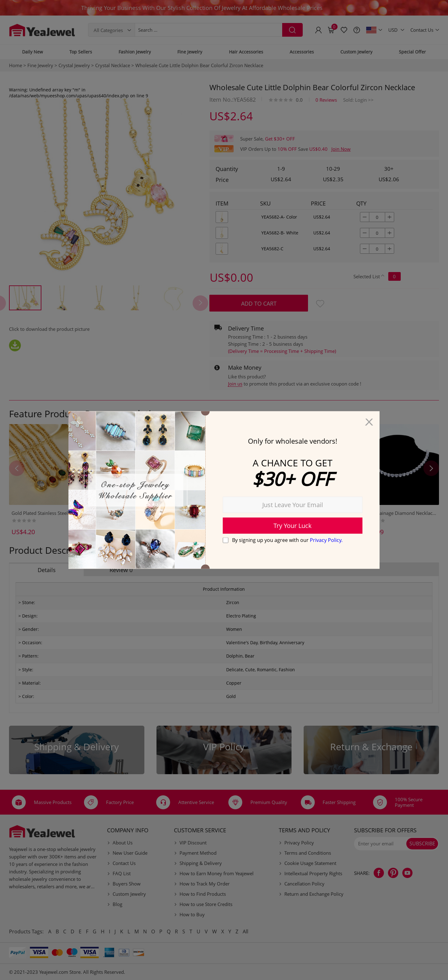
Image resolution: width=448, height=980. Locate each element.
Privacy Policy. (326, 540)
